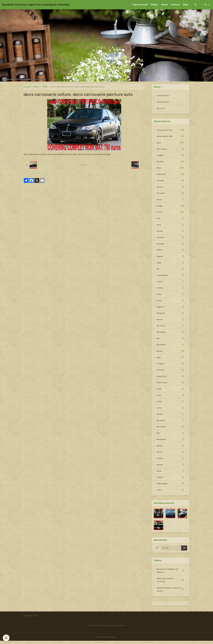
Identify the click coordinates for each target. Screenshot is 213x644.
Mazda (170, 321)
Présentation (163, 95)
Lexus (170, 296)
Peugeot (170, 366)
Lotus (170, 302)
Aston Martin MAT (170, 137)
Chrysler (170, 181)
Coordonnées (163, 102)
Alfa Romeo (170, 149)
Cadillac (170, 156)
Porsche (170, 372)
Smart (170, 455)
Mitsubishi (170, 346)
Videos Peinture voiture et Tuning (170, 593)
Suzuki (170, 467)
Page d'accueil (140, 5)
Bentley (170, 162)
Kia (170, 270)
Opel (170, 359)
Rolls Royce (170, 385)
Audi (170, 143)
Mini (170, 340)
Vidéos (154, 5)
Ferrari (170, 213)
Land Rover (170, 378)
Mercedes (170, 334)
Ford (170, 226)
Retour (84, 165)
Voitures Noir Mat (170, 130)
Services (161, 108)
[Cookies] (6, 638)
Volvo (170, 493)
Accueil (27, 87)
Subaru (170, 461)
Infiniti (170, 251)
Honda (170, 232)
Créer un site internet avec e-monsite (106, 629)
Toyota (170, 480)
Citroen (170, 187)
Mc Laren (170, 327)
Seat (170, 397)
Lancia (170, 289)
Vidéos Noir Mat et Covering (170, 583)
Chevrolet (170, 175)
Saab (170, 391)
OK (184, 551)
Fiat (170, 219)
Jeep (170, 264)
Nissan (170, 353)
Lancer (170, 283)
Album (164, 5)
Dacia (170, 200)
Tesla (170, 474)
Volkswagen (170, 486)
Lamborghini (170, 277)
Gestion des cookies (107, 640)
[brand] (36, 5)
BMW (45, 87)
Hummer (170, 238)
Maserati (170, 315)
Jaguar (170, 257)
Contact (175, 5)
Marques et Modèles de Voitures (170, 574)
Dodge (170, 207)
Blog (185, 5)
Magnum (170, 308)
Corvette (170, 194)
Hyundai (170, 245)
